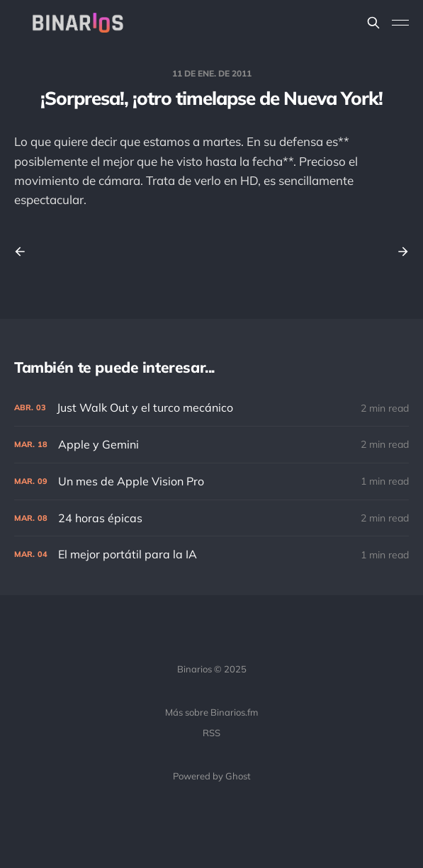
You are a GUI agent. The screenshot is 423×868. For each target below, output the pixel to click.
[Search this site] (373, 23)
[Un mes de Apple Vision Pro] (211, 481)
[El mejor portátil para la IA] (211, 554)
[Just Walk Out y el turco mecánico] (211, 408)
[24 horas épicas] (211, 518)
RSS (211, 733)
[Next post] (398, 252)
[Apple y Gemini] (211, 445)
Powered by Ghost (212, 776)
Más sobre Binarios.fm (211, 712)
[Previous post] (25, 252)
